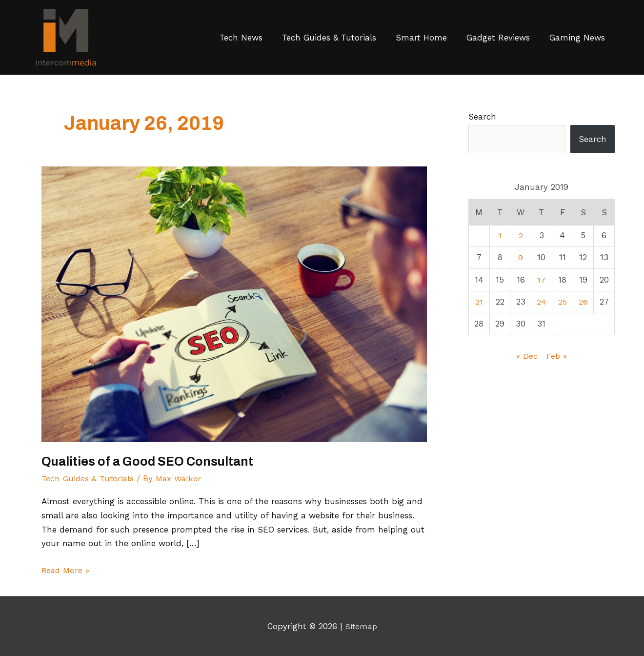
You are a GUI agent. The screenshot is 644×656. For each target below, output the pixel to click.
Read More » (67, 569)
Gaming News (577, 38)
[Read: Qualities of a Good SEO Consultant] (234, 303)
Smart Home (421, 38)
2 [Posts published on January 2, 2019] (521, 235)
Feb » (557, 356)
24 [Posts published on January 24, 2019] (541, 302)
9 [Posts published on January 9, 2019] (521, 257)
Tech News (241, 38)
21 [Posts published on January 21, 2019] (479, 302)
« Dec (527, 356)
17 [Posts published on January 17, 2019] (541, 280)
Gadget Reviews (498, 38)
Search (482, 117)
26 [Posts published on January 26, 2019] (583, 302)
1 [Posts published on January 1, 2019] (500, 235)
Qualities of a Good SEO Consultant (150, 461)
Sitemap (361, 626)
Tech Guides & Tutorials (329, 38)
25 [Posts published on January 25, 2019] (562, 302)
